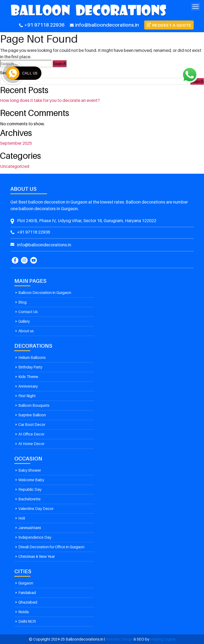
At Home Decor (31, 444)
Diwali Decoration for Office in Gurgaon (51, 547)
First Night (27, 396)
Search (7, 73)
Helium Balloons (32, 357)
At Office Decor (31, 434)
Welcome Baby (31, 480)
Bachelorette (29, 499)
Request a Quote (172, 25)
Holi (22, 518)
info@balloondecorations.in (104, 25)
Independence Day (35, 537)
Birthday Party (30, 367)
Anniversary (28, 386)
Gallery (24, 321)
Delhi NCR (27, 621)
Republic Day (30, 489)
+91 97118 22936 (42, 25)
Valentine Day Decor (36, 508)
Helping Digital (163, 639)
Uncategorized (15, 166)
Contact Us (28, 312)
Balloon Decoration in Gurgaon (45, 292)
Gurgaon (26, 583)
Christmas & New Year (37, 556)
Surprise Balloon (32, 415)
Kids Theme (28, 377)
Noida (24, 612)
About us (26, 331)
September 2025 (16, 143)
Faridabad (27, 593)
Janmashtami (30, 528)
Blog (22, 302)
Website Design (119, 639)
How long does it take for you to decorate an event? (50, 100)
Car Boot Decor (32, 424)
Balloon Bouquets (34, 405)
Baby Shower (30, 470)
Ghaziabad (28, 602)
